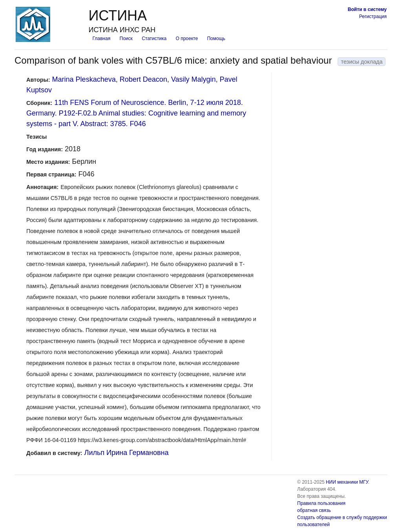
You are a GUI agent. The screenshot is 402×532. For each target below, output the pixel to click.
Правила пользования (321, 503)
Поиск (126, 39)
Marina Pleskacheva (84, 79)
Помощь (216, 39)
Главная (101, 39)
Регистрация (373, 17)
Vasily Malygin (194, 79)
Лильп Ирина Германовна (127, 453)
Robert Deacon (143, 79)
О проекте (187, 39)
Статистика (154, 39)
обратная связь (314, 510)
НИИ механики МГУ (347, 482)
